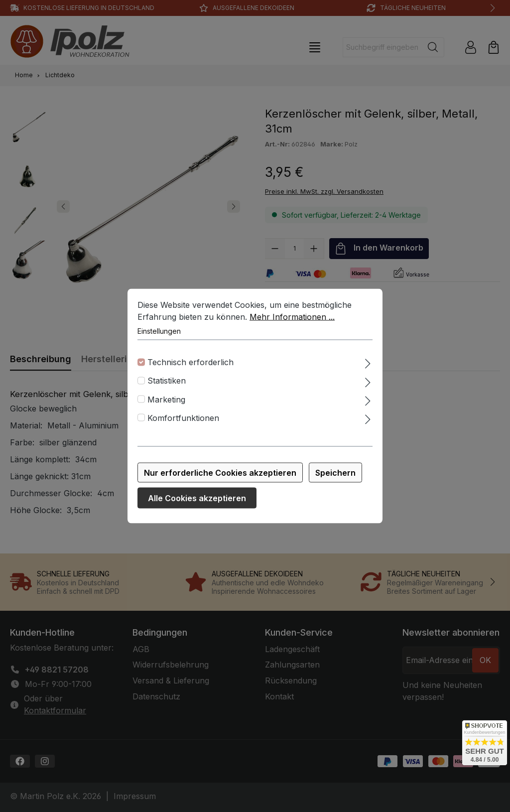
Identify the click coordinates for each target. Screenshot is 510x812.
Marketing (166, 399)
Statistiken (167, 381)
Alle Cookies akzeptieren (197, 498)
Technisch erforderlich (191, 362)
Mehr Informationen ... (292, 317)
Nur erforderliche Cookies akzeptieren (220, 473)
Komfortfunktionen (183, 417)
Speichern (335, 473)
